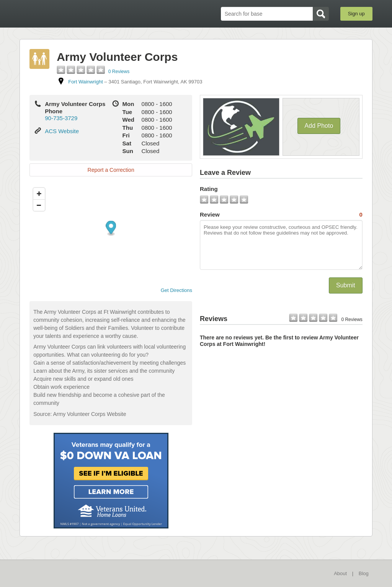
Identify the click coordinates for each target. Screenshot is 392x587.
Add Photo (319, 126)
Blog (364, 573)
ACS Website (62, 131)
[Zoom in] (39, 194)
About (340, 573)
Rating (209, 189)
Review (281, 215)
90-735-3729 (61, 118)
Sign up (356, 14)
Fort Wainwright (86, 82)
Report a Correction (111, 170)
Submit (346, 285)
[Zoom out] (39, 205)
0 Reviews (119, 72)
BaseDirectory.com (76, 13)
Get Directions (173, 290)
